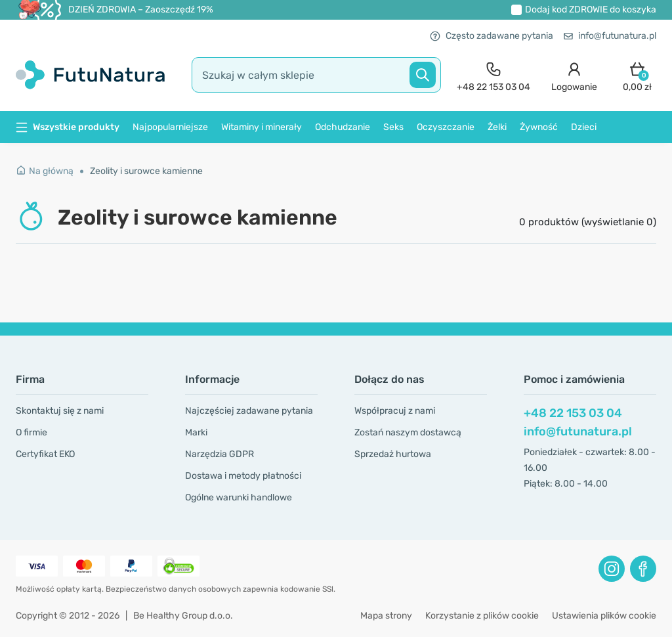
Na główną (45, 171)
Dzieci (584, 127)
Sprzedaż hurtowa (393, 454)
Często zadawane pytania (492, 36)
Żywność (539, 127)
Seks (393, 127)
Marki (196, 432)
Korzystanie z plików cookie (482, 616)
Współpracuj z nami (395, 411)
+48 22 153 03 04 (573, 413)
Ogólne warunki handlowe (239, 497)
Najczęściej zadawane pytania (249, 411)
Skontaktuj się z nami (60, 411)
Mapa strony (386, 616)
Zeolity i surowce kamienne (146, 171)
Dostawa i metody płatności (243, 476)
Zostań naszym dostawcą (408, 432)
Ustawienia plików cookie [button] (604, 616)
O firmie (31, 432)
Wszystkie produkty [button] (68, 127)
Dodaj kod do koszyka (591, 10)
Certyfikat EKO (45, 454)
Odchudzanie (343, 127)
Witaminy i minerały (262, 127)
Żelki (497, 127)
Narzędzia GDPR (220, 454)
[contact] (493, 75)
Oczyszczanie (446, 127)
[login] (574, 75)
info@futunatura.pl (610, 36)
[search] (316, 75)
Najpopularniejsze (170, 127)
